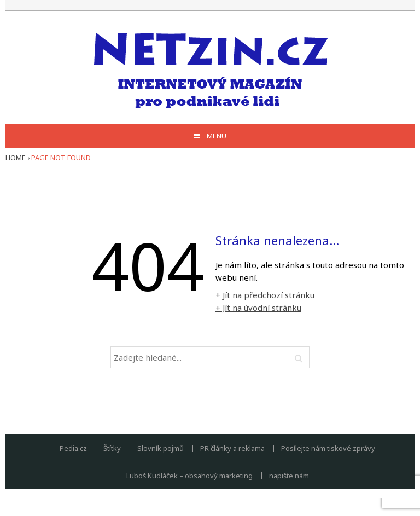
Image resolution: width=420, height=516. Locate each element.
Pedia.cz (73, 448)
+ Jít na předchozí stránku (265, 295)
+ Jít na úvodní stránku (258, 308)
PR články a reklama (232, 448)
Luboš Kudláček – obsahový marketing (189, 476)
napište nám (289, 476)
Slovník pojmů (161, 448)
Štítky (112, 448)
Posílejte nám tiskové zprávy (328, 448)
